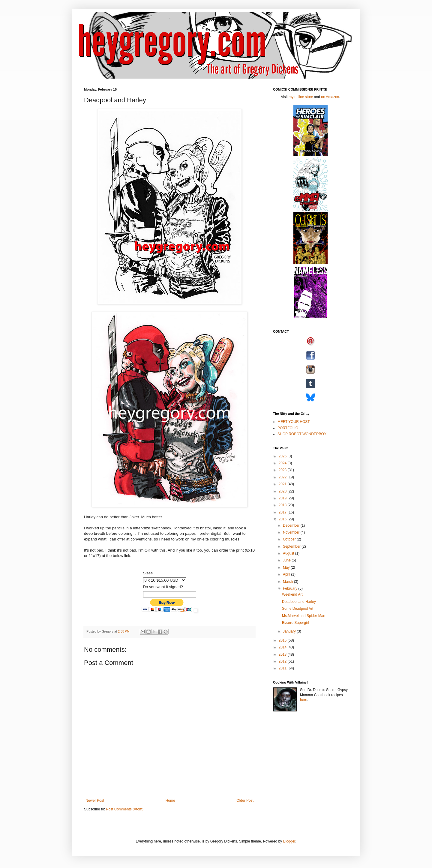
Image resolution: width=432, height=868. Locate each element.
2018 (283, 505)
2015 (283, 640)
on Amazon (330, 97)
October (290, 539)
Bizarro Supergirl (295, 623)
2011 (283, 668)
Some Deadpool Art (298, 609)
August (289, 553)
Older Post (245, 801)
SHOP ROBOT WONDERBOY (302, 434)
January (290, 631)
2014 (283, 647)
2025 (283, 456)
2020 (283, 491)
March (288, 582)
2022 (283, 477)
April (287, 574)
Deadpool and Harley (299, 602)
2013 (283, 654)
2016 (283, 519)
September (292, 546)
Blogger (289, 841)
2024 (283, 463)
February (291, 588)
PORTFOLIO (288, 428)
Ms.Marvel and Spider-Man (304, 616)
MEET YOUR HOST (294, 422)
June (287, 560)
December (292, 525)
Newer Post (95, 801)
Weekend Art (292, 594)
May (287, 567)
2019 (283, 498)
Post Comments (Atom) (125, 809)
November (292, 532)
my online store (301, 97)
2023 (283, 470)
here (304, 700)
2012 (283, 661)
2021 (283, 484)
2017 (283, 512)
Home (170, 801)
